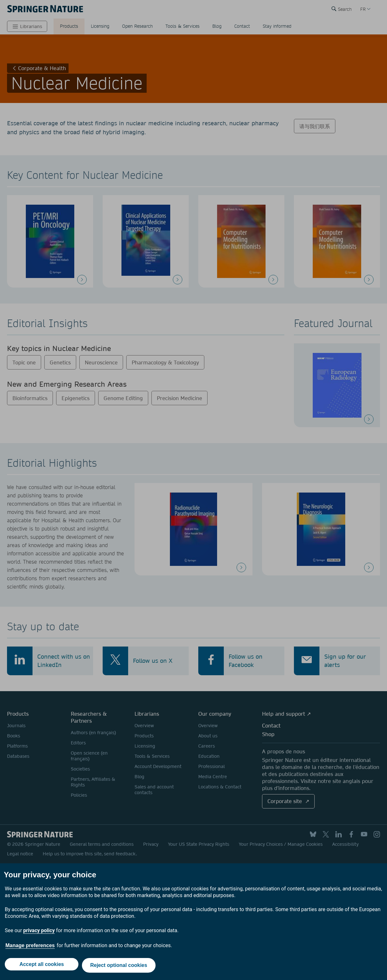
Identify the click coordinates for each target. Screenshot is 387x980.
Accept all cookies (40, 966)
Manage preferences (30, 948)
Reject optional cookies (120, 966)
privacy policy (39, 933)
